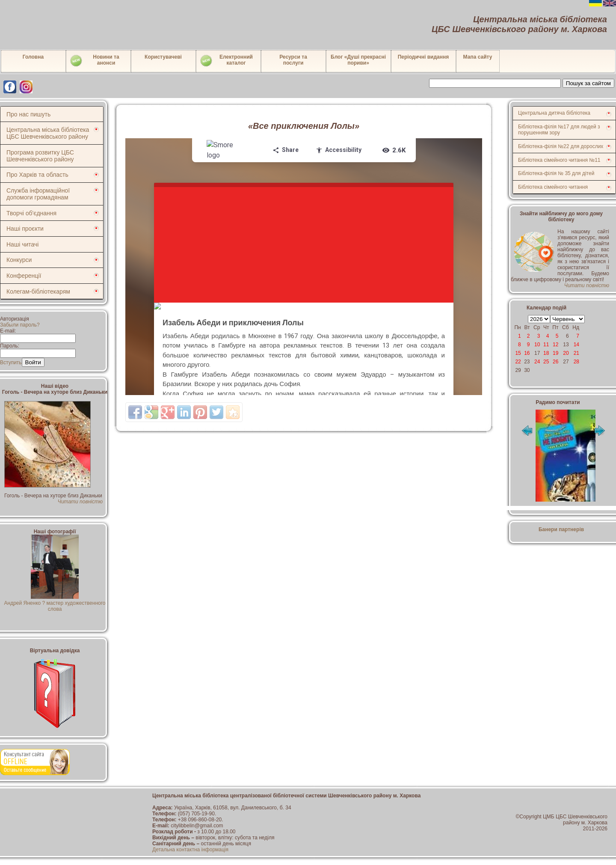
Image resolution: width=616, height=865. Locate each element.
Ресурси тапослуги (293, 60)
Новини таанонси (94, 61)
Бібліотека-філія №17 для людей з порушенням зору (559, 130)
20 (566, 353)
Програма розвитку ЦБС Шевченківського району (40, 156)
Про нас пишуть (28, 114)
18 (546, 353)
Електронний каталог (226, 61)
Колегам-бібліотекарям (38, 291)
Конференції (24, 276)
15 (518, 353)
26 (555, 362)
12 (555, 345)
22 (518, 362)
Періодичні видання (423, 57)
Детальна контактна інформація (190, 850)
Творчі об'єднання (31, 213)
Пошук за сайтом (588, 83)
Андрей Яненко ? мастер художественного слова (55, 603)
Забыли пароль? (20, 325)
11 (546, 345)
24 (537, 362)
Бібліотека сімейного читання (553, 187)
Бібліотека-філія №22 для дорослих (561, 146)
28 (576, 362)
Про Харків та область (37, 175)
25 (546, 362)
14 (576, 345)
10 (537, 345)
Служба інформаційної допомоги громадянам (38, 194)
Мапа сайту (478, 57)
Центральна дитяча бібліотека (554, 113)
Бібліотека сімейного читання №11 (559, 160)
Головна (33, 57)
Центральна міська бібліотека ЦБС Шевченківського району (48, 133)
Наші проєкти (25, 229)
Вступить (11, 363)
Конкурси (19, 260)
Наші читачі (22, 244)
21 (576, 353)
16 (527, 353)
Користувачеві (163, 57)
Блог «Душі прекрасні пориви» (358, 60)
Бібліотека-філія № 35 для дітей (556, 173)
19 (555, 353)
